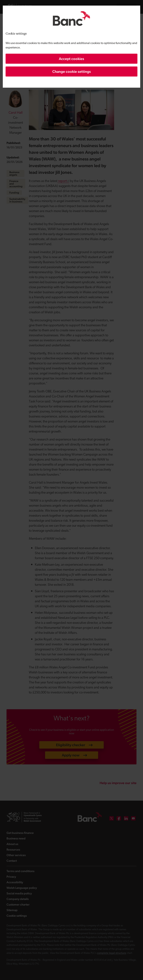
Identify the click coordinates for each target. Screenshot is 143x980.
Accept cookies (71, 59)
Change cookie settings (72, 71)
